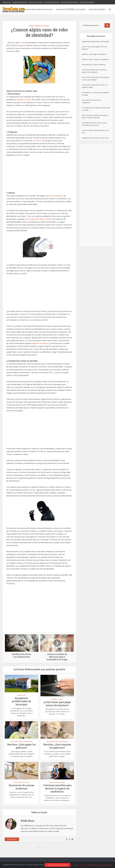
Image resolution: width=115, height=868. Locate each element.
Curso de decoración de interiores (38, 9)
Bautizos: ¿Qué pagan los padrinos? (22, 746)
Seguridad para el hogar (39, 26)
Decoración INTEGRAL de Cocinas (71, 9)
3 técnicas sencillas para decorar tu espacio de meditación (57, 788)
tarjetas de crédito (24, 100)
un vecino (37, 141)
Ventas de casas (57, 699)
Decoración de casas (36, 2)
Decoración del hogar (57, 782)
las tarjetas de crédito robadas (39, 219)
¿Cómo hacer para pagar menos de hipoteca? (57, 704)
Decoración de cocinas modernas (22, 787)
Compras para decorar (20, 2)
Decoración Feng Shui (87, 2)
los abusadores (57, 196)
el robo (22, 43)
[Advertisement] (39, 175)
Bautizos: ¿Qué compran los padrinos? (57, 746)
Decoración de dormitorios (70, 2)
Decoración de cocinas (52, 2)
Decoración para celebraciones (21, 741)
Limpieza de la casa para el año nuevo (95, 138)
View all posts (12, 839)
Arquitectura (7, 2)
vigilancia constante (40, 343)
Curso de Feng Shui (97, 9)
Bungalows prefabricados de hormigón (22, 701)
